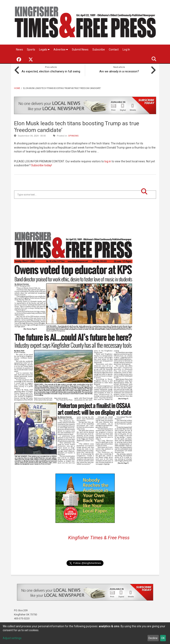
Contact (114, 50)
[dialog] (85, 633)
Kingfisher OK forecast (113, 208)
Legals (44, 50)
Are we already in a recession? (119, 71)
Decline (153, 638)
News (19, 50)
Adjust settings (12, 638)
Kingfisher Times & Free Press (99, 537)
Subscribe (99, 50)
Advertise (61, 50)
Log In (126, 50)
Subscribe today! (42, 165)
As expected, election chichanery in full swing (51, 71)
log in (108, 161)
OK (163, 638)
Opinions (73, 135)
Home (17, 87)
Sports (31, 50)
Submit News (80, 50)
